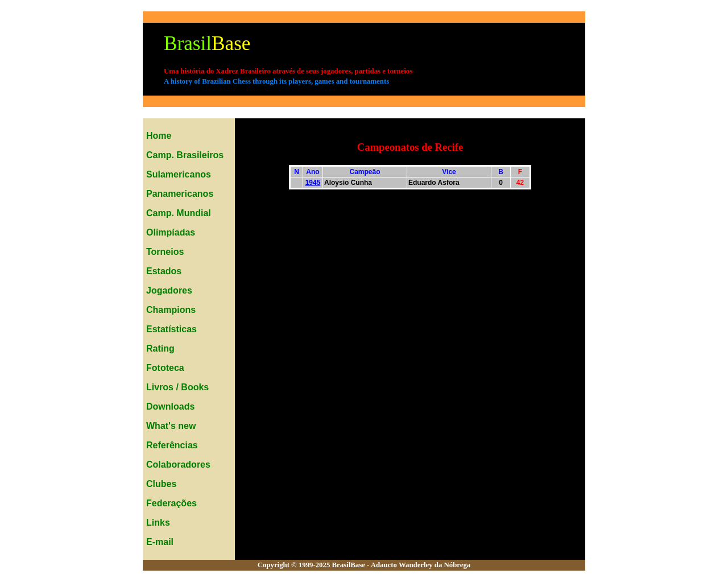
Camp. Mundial (179, 213)
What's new (171, 426)
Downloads (170, 406)
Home (159, 136)
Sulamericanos (179, 174)
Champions (171, 310)
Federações (171, 503)
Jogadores (169, 290)
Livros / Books (177, 387)
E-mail (160, 542)
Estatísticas (171, 329)
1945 (313, 183)
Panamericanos (180, 194)
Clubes (161, 484)
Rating (160, 348)
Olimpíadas (171, 232)
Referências (172, 445)
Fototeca (165, 368)
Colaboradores (178, 465)
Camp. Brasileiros (185, 155)
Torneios (165, 252)
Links (158, 523)
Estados (164, 271)
